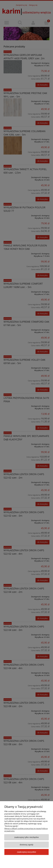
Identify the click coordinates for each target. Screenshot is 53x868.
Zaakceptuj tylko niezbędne (26, 837)
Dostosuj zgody (26, 845)
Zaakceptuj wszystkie (26, 852)
